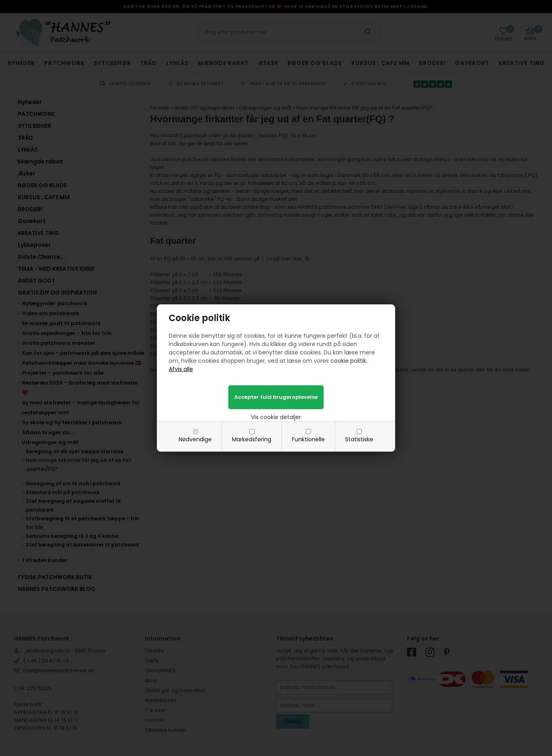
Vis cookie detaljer (276, 417)
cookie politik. (349, 361)
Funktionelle (308, 439)
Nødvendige (195, 439)
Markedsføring (252, 439)
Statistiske (359, 439)
